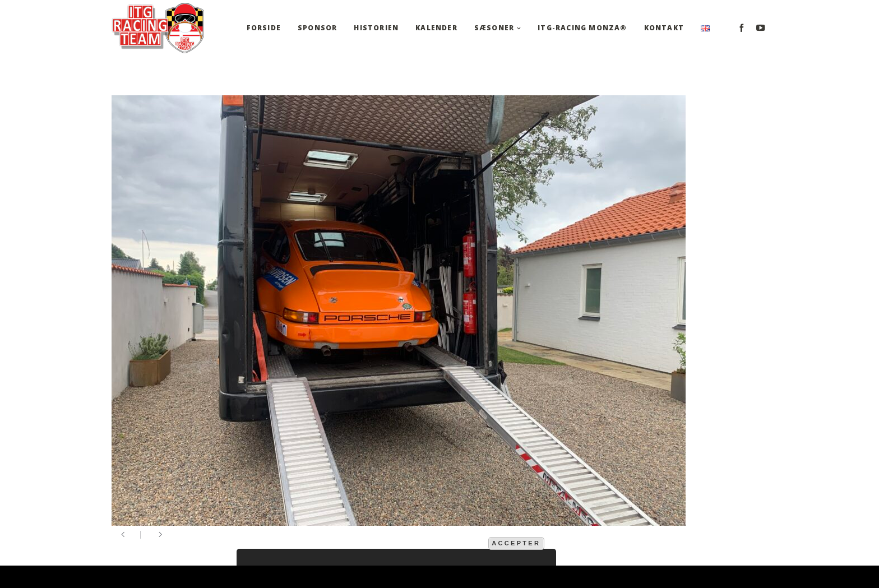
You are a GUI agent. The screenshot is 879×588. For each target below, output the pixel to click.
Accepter (516, 543)
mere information (450, 543)
